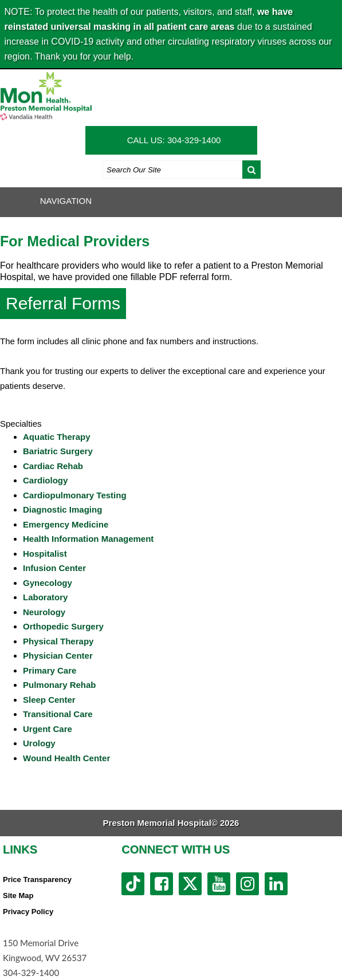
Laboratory (45, 597)
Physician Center (58, 656)
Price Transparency (37, 879)
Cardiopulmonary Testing (75, 495)
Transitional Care (58, 714)
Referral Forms (63, 303)
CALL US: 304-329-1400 (174, 140)
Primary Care (50, 670)
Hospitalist (45, 554)
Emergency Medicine (66, 524)
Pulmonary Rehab (60, 685)
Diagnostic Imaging (62, 509)
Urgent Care (48, 729)
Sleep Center (49, 700)
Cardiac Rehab (53, 466)
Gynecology (48, 583)
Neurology (44, 612)
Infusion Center (54, 568)
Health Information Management (88, 539)
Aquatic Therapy (57, 437)
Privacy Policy (28, 912)
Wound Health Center (66, 758)
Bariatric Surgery (58, 451)
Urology (39, 743)
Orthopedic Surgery (63, 626)
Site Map (18, 896)
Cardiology (45, 480)
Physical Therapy (58, 641)
